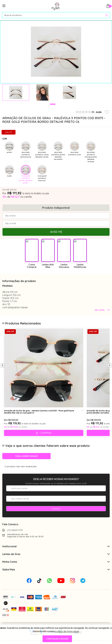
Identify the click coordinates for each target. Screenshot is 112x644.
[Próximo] (109, 335)
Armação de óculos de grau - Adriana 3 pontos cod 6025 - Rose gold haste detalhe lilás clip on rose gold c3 (39, 381)
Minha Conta (56, 531)
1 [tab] (53, 104)
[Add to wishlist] (107, 112)
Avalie (99, 112)
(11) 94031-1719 (15, 500)
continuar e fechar (57, 639)
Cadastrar (56, 478)
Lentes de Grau (56, 524)
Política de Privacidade (67, 631)
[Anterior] (3, 335)
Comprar (46, 402)
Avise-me (56, 232)
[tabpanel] (16, 92)
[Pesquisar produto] (107, 15)
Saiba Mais (56, 539)
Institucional (56, 516)
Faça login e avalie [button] (27, 426)
